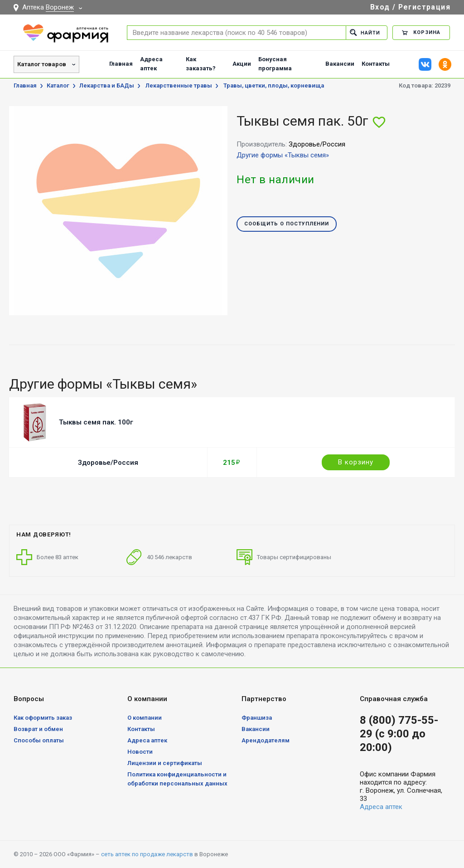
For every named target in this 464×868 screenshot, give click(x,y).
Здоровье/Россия (108, 463)
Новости (140, 752)
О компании (145, 718)
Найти (365, 32)
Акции (242, 64)
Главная (121, 64)
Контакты (376, 64)
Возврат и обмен (38, 729)
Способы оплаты (39, 740)
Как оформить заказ (43, 718)
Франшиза (257, 718)
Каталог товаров (42, 64)
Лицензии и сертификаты (165, 763)
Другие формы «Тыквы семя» (283, 155)
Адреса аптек (151, 64)
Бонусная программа (275, 64)
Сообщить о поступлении (287, 224)
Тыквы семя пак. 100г (96, 422)
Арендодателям (266, 740)
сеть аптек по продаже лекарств (147, 854)
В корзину (356, 462)
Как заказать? (201, 64)
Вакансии (340, 64)
